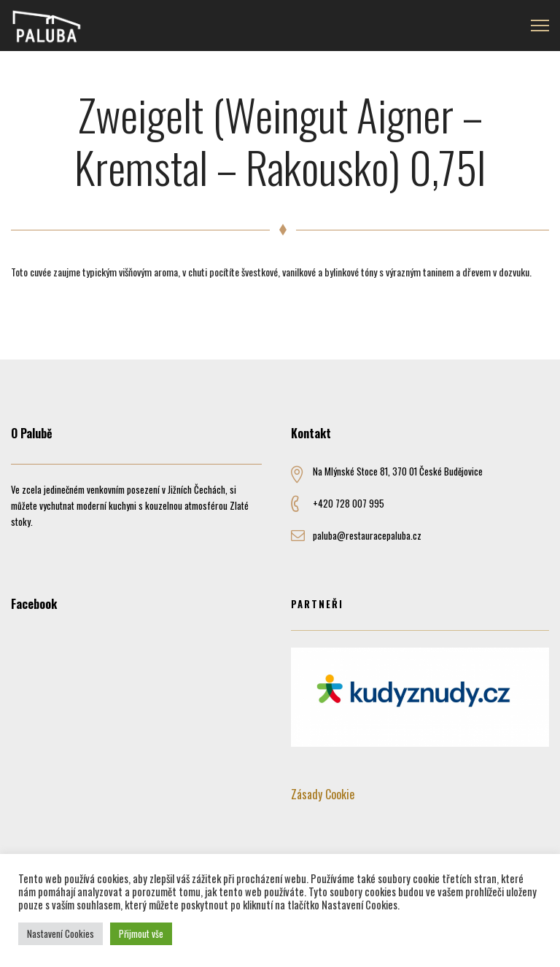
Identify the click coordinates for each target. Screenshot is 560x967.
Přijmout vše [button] (141, 933)
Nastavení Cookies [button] (61, 933)
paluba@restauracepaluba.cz (367, 535)
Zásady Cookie (323, 794)
